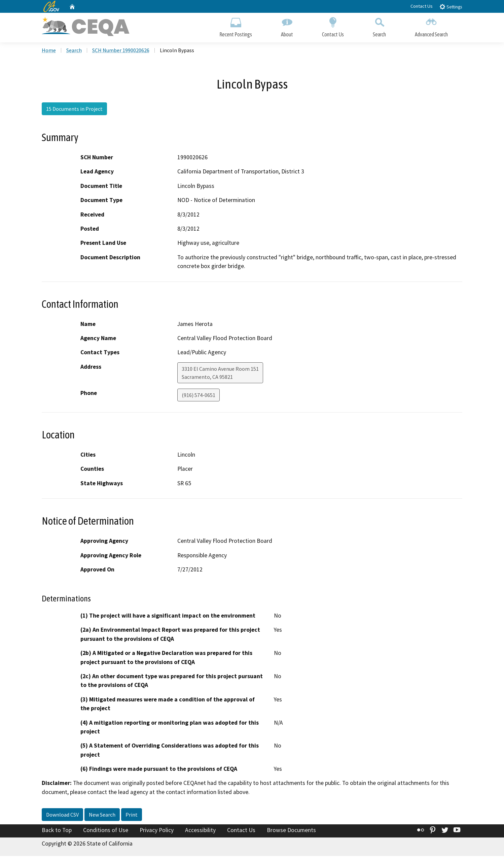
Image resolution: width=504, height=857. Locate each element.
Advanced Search (431, 26)
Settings (451, 7)
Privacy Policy (157, 831)
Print (132, 816)
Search (379, 26)
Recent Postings (236, 26)
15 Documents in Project (74, 109)
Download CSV (62, 816)
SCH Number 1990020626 (121, 51)
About (287, 26)
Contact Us (422, 6)
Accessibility (200, 831)
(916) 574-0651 (199, 396)
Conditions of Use (106, 831)
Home (49, 51)
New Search (102, 816)
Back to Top (57, 831)
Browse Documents (291, 831)
